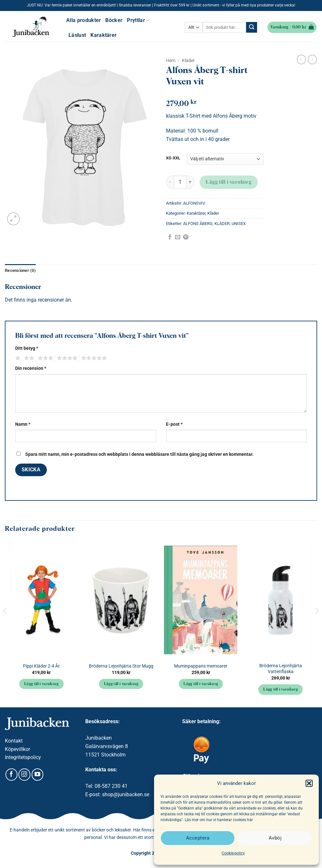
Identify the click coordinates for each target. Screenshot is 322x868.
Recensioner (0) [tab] (20, 270)
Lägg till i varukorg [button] (42, 684)
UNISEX (239, 224)
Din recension (31, 368)
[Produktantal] (180, 182)
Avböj (275, 838)
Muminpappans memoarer (201, 666)
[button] (309, 783)
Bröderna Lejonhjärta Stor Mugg (121, 666)
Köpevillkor (17, 749)
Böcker (114, 20)
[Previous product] (312, 59)
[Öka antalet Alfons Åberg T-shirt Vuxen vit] (191, 182)
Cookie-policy (233, 853)
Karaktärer (104, 35)
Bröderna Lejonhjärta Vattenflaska (281, 669)
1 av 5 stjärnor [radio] (17, 358)
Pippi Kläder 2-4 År (41, 666)
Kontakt (14, 741)
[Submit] (252, 27)
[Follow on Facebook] (11, 775)
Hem (171, 60)
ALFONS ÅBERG (198, 224)
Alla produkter (83, 20)
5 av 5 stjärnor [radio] (93, 358)
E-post (174, 424)
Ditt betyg (27, 348)
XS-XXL (173, 158)
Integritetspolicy (23, 757)
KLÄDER (222, 224)
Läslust (77, 35)
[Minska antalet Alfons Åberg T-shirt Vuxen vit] (170, 182)
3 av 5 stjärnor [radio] (45, 358)
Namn (23, 424)
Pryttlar (138, 20)
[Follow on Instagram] (24, 775)
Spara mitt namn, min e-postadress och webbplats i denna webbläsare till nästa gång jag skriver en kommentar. (139, 454)
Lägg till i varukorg (229, 182)
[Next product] (301, 59)
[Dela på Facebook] (170, 237)
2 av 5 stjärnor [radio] (28, 358)
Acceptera (198, 838)
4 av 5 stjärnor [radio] (66, 358)
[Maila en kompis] (178, 237)
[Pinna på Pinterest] (186, 237)
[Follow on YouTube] (38, 775)
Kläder (188, 60)
